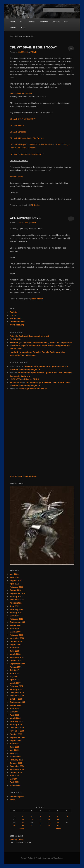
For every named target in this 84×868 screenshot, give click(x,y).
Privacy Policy (27, 858)
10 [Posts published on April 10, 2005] (67, 817)
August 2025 (16, 581)
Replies (36, 205)
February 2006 (16, 721)
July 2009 (14, 628)
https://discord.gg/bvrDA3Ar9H (23, 476)
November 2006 (17, 696)
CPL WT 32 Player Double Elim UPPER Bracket (31, 145)
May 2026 (14, 574)
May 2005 (14, 750)
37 (71, 48)
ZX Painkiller (16, 339)
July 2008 (14, 648)
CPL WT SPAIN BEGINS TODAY (33, 47)
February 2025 (16, 587)
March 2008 (15, 654)
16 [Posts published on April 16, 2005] (58, 820)
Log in (13, 315)
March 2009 (15, 632)
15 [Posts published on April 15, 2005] (49, 820)
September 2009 (17, 622)
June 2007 (15, 673)
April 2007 (14, 680)
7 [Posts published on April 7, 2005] (40, 817)
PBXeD (34, 52)
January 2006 (16, 724)
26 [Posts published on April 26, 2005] (23, 826)
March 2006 (15, 718)
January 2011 (16, 613)
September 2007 (17, 664)
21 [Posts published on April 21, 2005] (40, 823)
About (23, 27)
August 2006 (16, 705)
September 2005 (17, 737)
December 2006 (17, 693)
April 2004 (14, 782)
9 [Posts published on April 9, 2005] (58, 817)
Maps (66, 21)
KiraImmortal (16, 382)
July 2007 (14, 670)
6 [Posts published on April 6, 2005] (32, 817)
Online (17, 840)
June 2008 (15, 651)
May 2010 (14, 616)
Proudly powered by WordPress (49, 858)
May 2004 (14, 779)
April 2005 (14, 753)
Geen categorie (17, 796)
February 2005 (16, 760)
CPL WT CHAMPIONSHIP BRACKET (26, 154)
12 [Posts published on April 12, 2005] (23, 820)
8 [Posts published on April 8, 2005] (49, 817)
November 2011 (17, 600)
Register (14, 312)
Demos (13, 27)
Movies (32, 21)
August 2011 (16, 603)
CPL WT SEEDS (17, 125)
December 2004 (17, 766)
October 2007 (16, 661)
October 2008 (16, 641)
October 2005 (16, 734)
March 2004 (15, 785)
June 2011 (15, 606)
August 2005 (16, 741)
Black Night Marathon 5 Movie (33, 389)
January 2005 (16, 763)
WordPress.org (17, 325)
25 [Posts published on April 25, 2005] (14, 826)
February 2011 (16, 609)
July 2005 (14, 744)
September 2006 (17, 702)
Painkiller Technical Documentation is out (29, 336)
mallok (33, 222)
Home (13, 21)
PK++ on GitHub (32, 379)
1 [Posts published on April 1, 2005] (49, 814)
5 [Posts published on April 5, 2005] (23, 817)
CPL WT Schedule (18, 132)
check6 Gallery (16, 177)
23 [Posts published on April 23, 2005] (58, 823)
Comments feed (17, 322)
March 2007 (15, 683)
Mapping (56, 21)
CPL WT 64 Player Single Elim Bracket (27, 138)
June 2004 (15, 776)
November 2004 (17, 769)
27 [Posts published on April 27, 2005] (32, 826)
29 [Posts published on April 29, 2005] (49, 826)
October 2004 (16, 773)
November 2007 (17, 657)
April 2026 (14, 577)
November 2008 (17, 638)
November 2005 (17, 731)
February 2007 (16, 686)
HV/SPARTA (15, 379)
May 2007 (14, 676)
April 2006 (14, 715)
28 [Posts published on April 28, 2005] (40, 826)
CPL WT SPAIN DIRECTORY (23, 119)
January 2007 (16, 689)
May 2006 (14, 712)
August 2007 (16, 667)
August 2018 (16, 590)
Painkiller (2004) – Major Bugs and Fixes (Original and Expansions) (41, 342)
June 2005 (15, 747)
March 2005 (15, 756)
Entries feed (15, 318)
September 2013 (17, 593)
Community (44, 21)
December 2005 (17, 728)
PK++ (22, 21)
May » (59, 829)
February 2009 (16, 635)
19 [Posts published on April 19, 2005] (23, 823)
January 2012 (16, 597)
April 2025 (14, 584)
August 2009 (16, 625)
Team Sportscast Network (21, 93)
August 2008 (16, 645)
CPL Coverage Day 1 (25, 218)
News (12, 800)
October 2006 (16, 699)
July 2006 (14, 709)
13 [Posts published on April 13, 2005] (32, 820)
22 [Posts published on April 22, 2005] (49, 823)
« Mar (22, 829)
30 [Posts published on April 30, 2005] (58, 826)
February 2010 (16, 619)
